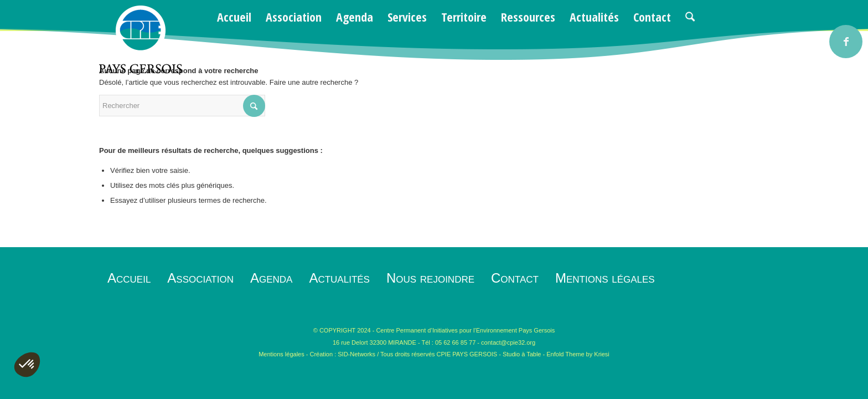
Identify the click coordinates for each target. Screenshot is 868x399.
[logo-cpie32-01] (141, 40)
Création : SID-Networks (343, 354)
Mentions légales (605, 278)
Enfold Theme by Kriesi (578, 354)
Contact (515, 278)
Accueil (129, 278)
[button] (27, 365)
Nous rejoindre (430, 278)
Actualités (339, 278)
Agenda (271, 278)
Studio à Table (522, 354)
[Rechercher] (690, 17)
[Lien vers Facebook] (846, 42)
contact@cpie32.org (508, 342)
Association (200, 278)
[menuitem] (234, 17)
